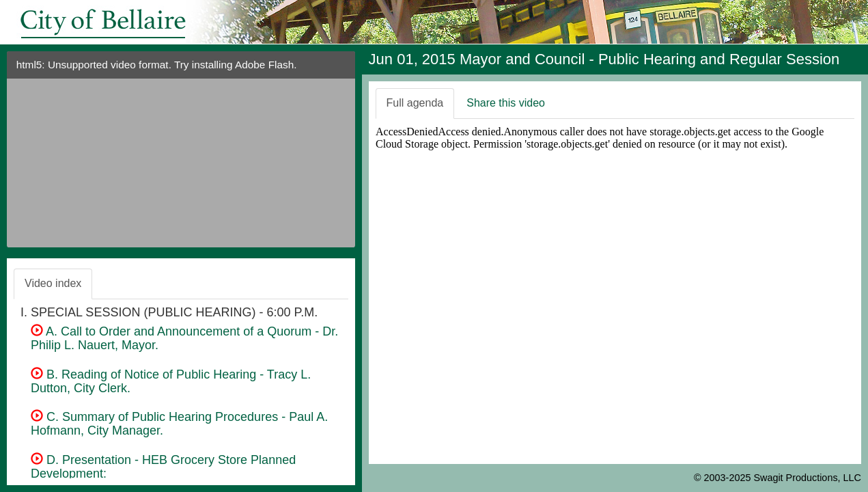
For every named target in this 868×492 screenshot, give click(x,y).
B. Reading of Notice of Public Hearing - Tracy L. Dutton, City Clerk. (171, 381)
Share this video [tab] (506, 103)
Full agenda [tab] (415, 103)
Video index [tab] (53, 283)
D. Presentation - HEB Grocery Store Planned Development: (163, 467)
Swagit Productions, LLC (807, 478)
